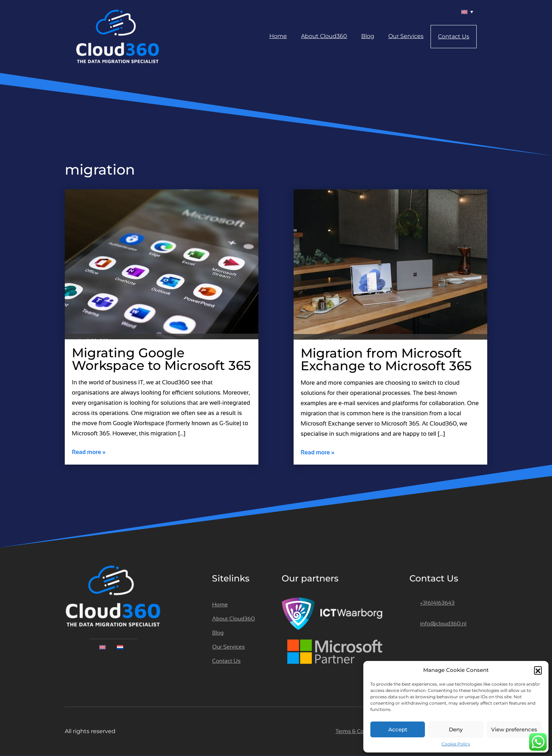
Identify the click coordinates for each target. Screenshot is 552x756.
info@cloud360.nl (443, 623)
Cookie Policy (456, 744)
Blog (368, 36)
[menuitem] (466, 12)
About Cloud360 (324, 36)
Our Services (406, 36)
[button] (538, 670)
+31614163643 (437, 603)
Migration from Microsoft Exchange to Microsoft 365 (386, 359)
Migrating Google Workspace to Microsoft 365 (161, 359)
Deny (456, 729)
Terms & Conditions (360, 731)
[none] (113, 647)
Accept (398, 729)
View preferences (514, 729)
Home (278, 36)
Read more (89, 452)
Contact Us (454, 36)
